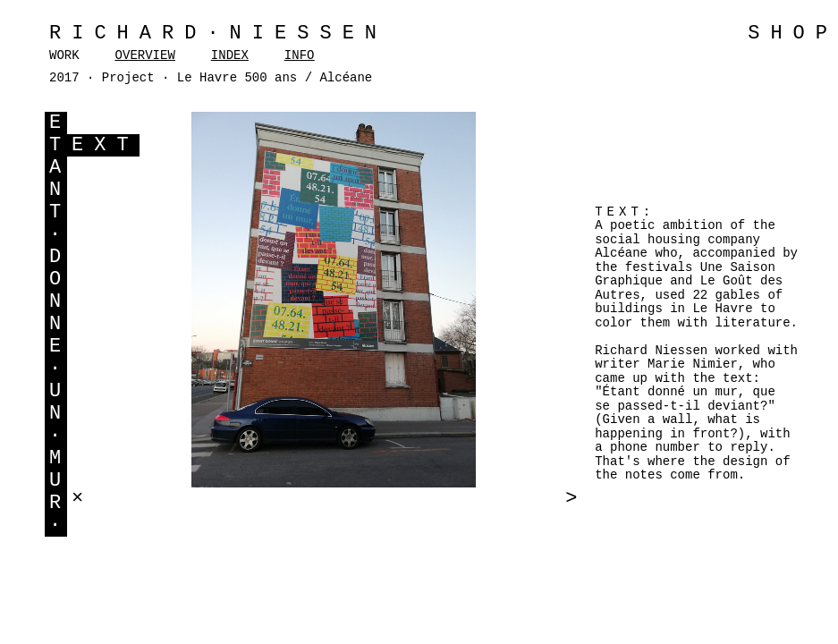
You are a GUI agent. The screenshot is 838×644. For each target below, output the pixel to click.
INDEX (230, 55)
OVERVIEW (145, 55)
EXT (106, 145)
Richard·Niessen (218, 34)
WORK (64, 55)
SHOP (793, 34)
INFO (300, 55)
